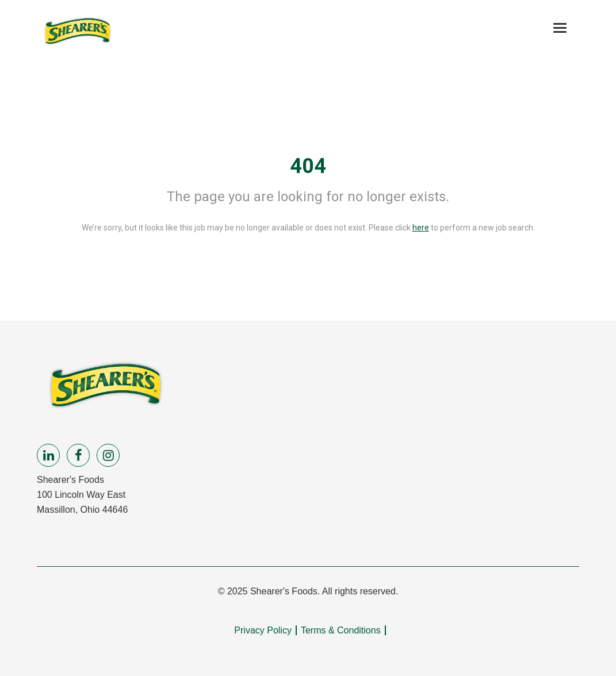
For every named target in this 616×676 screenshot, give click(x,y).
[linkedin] (48, 455)
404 (308, 166)
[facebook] (78, 455)
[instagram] (108, 455)
